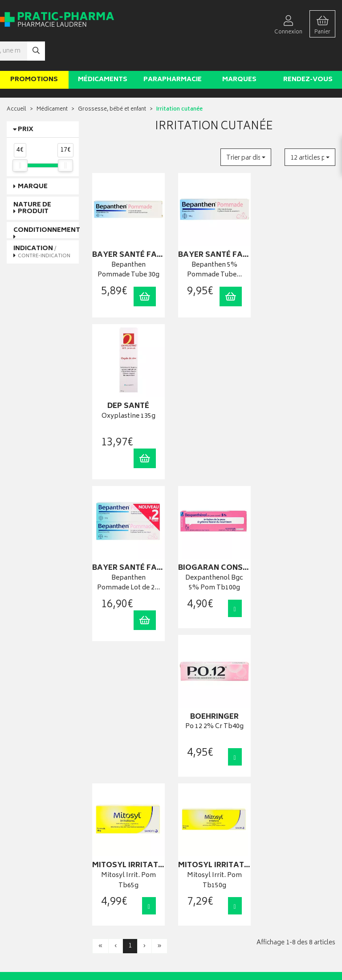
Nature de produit (32, 181)
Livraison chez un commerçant (284, 809)
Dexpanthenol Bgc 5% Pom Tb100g (214, 405)
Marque (33, 160)
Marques (239, 53)
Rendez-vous (308, 53)
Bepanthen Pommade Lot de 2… (128, 405)
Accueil (16, 83)
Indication (42, 225)
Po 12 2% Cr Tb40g (299, 400)
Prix (26, 103)
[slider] (20, 139)
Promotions (34, 53)
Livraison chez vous (287, 797)
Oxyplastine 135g (299, 238)
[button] (246, 130)
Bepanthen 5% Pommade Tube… (214, 243)
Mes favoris (191, 824)
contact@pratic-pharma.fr (38, 818)
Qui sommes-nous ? (32, 874)
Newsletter (105, 824)
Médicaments (103, 53)
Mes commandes (199, 805)
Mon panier (191, 814)
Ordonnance (108, 833)
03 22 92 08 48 (22, 808)
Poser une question (30, 883)
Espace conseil (110, 814)
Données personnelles (120, 878)
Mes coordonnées (200, 797)
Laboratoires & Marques (121, 797)
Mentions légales (113, 869)
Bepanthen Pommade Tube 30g (128, 243)
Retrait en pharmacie (288, 787)
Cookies (102, 887)
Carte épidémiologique (120, 842)
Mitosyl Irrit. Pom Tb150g (214, 566)
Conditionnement (47, 204)
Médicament (52, 83)
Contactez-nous (26, 892)
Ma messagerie (196, 833)
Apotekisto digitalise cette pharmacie (268, 954)
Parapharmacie (173, 53)
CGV (98, 860)
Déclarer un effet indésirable (126, 851)
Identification (193, 787)
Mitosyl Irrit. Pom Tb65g (128, 566)
